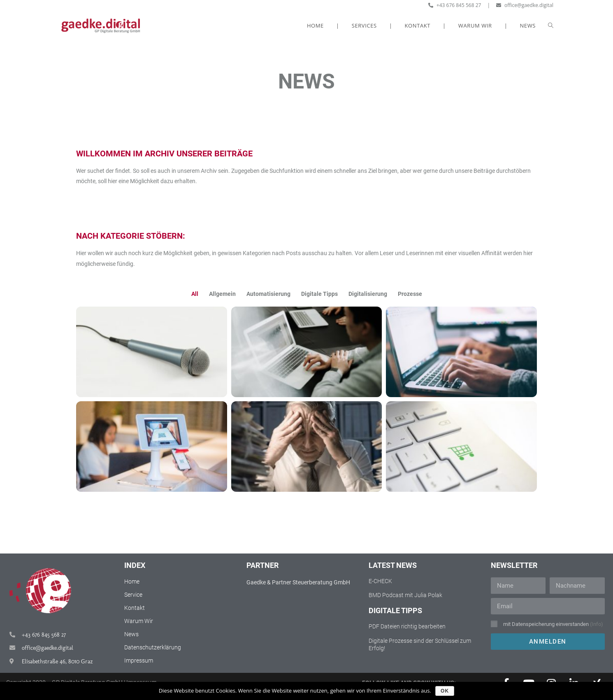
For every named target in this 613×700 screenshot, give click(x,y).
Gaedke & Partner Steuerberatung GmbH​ (298, 582)
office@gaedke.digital (525, 5)
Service (133, 595)
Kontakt (135, 608)
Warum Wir (139, 621)
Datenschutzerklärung (153, 647)
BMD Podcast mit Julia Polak (405, 595)
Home (132, 581)
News (131, 634)
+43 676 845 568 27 (455, 5)
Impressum (139, 660)
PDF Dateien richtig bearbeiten (407, 626)
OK (445, 691)
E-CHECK (380, 581)
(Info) (597, 624)
